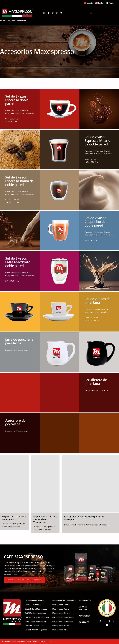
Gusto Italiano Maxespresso (36, 609)
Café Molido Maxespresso (35, 613)
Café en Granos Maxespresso (37, 617)
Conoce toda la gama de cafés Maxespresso (25, 580)
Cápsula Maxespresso (34, 605)
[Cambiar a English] (100, 3)
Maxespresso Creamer (61, 613)
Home (3, 21)
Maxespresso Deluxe (61, 609)
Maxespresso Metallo (61, 626)
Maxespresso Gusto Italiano (63, 617)
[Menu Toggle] (91, 13)
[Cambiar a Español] (89, 3)
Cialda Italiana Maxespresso (36, 630)
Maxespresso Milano (60, 630)
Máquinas (11, 21)
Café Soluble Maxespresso (36, 621)
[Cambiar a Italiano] (110, 3)
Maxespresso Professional (63, 621)
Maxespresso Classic (61, 605)
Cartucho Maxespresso (34, 626)
